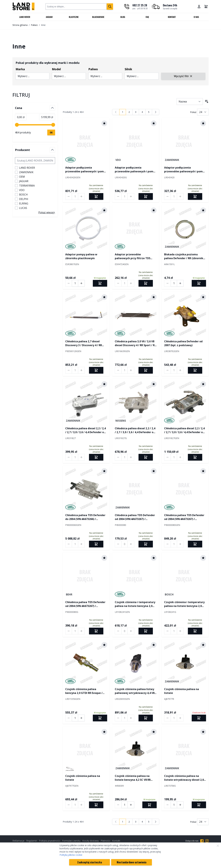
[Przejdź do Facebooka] (202, 841)
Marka (20, 69)
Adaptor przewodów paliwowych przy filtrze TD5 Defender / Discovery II (133, 256)
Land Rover (25, 17)
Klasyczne (74, 17)
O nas (196, 17)
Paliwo (34, 25)
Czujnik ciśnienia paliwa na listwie (182, 691)
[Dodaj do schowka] (104, 123)
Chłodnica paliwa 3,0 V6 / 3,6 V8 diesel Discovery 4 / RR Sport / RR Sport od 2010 (135, 343)
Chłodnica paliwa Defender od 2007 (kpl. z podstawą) (183, 343)
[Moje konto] (199, 7)
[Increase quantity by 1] (81, 196)
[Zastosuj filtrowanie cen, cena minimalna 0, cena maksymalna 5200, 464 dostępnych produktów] (51, 132)
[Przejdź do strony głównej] (23, 6)
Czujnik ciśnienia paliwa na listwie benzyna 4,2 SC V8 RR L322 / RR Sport (133, 778)
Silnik (128, 69)
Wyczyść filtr (183, 76)
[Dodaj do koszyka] (100, 283)
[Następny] (156, 112)
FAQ (147, 17)
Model (56, 69)
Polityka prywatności (50, 841)
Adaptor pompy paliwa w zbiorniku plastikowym (81, 256)
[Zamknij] (218, 846)
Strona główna (20, 25)
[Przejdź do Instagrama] (207, 841)
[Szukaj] (110, 7)
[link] (116, 112)
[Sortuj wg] (190, 101)
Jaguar (49, 17)
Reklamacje (18, 841)
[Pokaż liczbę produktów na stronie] (203, 112)
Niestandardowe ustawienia (132, 862)
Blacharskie (98, 17)
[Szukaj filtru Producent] (35, 161)
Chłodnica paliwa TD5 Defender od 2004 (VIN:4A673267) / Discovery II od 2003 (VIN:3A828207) (135, 517)
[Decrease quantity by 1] (69, 196)
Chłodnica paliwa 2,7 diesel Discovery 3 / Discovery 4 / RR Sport (84, 343)
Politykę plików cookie (71, 855)
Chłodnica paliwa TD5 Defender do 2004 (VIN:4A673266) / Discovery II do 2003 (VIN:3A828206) (85, 517)
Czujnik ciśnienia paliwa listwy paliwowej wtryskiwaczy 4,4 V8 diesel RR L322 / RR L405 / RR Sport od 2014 (135, 691)
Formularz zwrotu (71, 841)
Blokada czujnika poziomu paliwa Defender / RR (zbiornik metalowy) (184, 256)
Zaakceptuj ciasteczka (90, 862)
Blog (123, 17)
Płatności (105, 841)
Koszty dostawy (91, 841)
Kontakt (172, 17)
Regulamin (32, 841)
